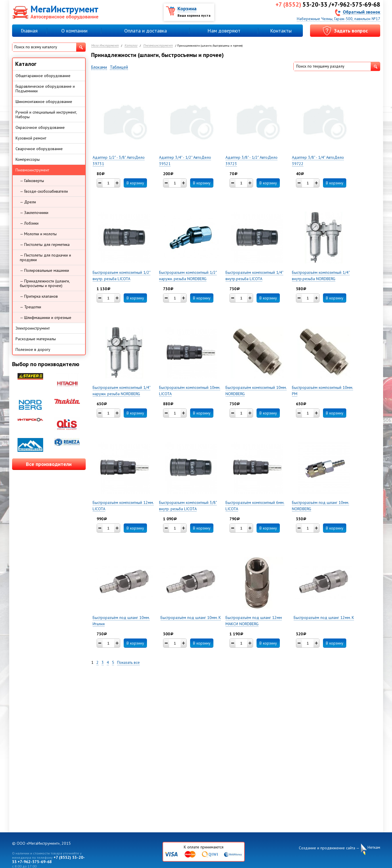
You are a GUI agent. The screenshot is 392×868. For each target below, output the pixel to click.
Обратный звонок (362, 12)
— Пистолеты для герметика (45, 244)
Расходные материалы (36, 339)
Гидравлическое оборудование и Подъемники (45, 89)
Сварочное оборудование (39, 149)
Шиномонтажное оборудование (44, 102)
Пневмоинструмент (158, 46)
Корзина (187, 8)
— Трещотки (30, 307)
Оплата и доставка (146, 31)
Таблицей (119, 67)
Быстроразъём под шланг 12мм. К (324, 617)
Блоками (99, 67)
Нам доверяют (224, 31)
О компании (74, 31)
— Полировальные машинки (44, 270)
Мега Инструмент (105, 46)
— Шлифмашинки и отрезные (46, 318)
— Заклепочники (34, 213)
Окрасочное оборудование (40, 127)
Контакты (281, 31)
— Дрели (28, 202)
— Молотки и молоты (38, 234)
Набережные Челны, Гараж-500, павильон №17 (339, 19)
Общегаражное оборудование (43, 76)
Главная (29, 31)
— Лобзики (29, 223)
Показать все (128, 662)
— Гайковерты (32, 181)
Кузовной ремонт (31, 138)
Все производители (49, 464)
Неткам (374, 847)
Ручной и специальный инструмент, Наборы (46, 114)
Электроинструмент (33, 328)
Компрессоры (28, 159)
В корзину (135, 183)
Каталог (131, 46)
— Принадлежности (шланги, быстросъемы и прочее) (45, 283)
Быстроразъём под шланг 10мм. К (191, 617)
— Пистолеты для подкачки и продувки (45, 257)
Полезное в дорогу (33, 349)
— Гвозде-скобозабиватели (44, 191)
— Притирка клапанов (39, 296)
